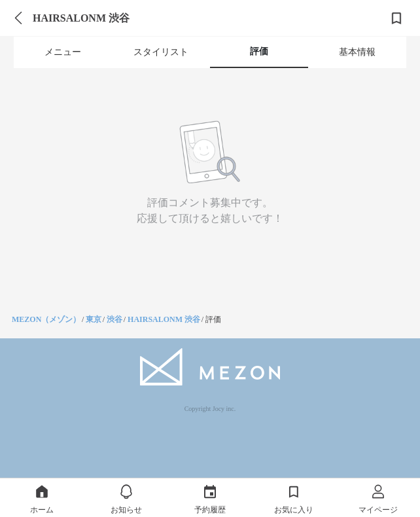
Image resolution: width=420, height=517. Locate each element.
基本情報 (357, 52)
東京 (94, 319)
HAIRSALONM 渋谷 (164, 319)
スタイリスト (161, 52)
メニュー (63, 52)
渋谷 (114, 319)
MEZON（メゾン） (46, 319)
